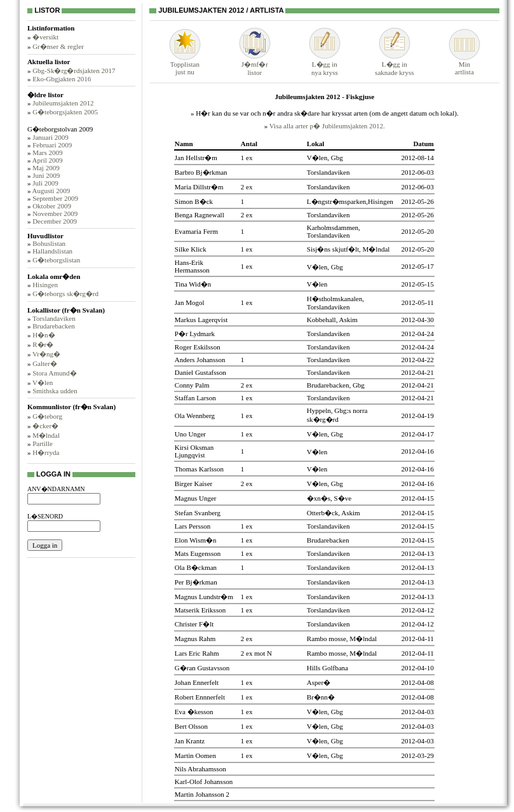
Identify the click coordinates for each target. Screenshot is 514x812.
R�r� (43, 344)
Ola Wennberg (195, 416)
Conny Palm (192, 385)
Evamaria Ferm (196, 231)
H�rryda (46, 452)
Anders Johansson (200, 360)
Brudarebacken (54, 326)
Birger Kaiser (193, 484)
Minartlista (464, 65)
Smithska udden (55, 391)
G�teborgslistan (56, 260)
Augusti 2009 (51, 191)
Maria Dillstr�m (199, 187)
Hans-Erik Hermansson (192, 266)
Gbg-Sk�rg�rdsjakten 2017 (74, 71)
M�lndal (46, 435)
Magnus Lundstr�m (204, 597)
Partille (43, 443)
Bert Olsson (191, 726)
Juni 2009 (46, 175)
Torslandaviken (54, 318)
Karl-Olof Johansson (204, 782)
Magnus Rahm (195, 639)
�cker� (45, 426)
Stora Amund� (54, 373)
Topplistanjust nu (185, 65)
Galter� (44, 363)
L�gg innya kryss (325, 64)
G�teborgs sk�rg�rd (65, 294)
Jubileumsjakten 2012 (63, 103)
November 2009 (55, 213)
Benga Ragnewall (200, 215)
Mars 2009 (47, 152)
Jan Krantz (190, 741)
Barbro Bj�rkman (201, 172)
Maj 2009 (46, 168)
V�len (43, 382)
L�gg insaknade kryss (394, 64)
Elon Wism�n (196, 540)
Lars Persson (193, 526)
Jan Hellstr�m (196, 158)
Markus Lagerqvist (201, 320)
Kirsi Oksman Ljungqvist (194, 451)
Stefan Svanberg (198, 513)
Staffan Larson (195, 398)
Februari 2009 (52, 145)
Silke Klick (191, 249)
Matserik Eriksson (200, 610)
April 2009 (48, 160)
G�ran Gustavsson (202, 668)
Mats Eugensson (198, 553)
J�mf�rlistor (255, 64)
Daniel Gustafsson (200, 372)
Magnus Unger (196, 498)
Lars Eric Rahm (197, 653)
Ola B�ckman (196, 567)
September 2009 (55, 198)
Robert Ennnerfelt (200, 697)
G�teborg (47, 416)
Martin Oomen (195, 755)
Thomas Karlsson (199, 469)
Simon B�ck (194, 201)
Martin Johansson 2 (202, 794)
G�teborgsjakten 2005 (65, 112)
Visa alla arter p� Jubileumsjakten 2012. (327, 126)
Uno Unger (190, 434)
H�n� (44, 335)
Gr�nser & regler (58, 46)
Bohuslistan (49, 243)
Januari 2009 (51, 137)
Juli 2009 (45, 183)
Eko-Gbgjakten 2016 (62, 79)
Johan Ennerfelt (197, 682)
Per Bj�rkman (196, 582)
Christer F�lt (194, 624)
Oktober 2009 (52, 206)
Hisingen (45, 285)
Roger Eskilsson (198, 347)
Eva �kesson (194, 712)
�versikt (45, 37)
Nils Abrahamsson (200, 769)
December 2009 (55, 221)
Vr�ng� (46, 354)
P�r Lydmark (195, 334)
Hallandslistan (52, 251)
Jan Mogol (190, 302)
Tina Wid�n (193, 284)
